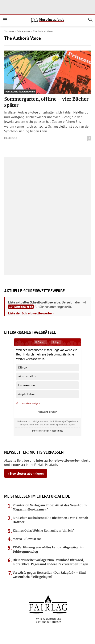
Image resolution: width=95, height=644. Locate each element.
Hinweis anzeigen (28, 403)
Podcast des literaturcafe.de (20, 92)
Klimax (23, 367)
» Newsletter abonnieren (26, 473)
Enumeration (27, 385)
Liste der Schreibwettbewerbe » (31, 313)
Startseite (9, 31)
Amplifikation (27, 394)
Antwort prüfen (47, 412)
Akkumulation (27, 376)
